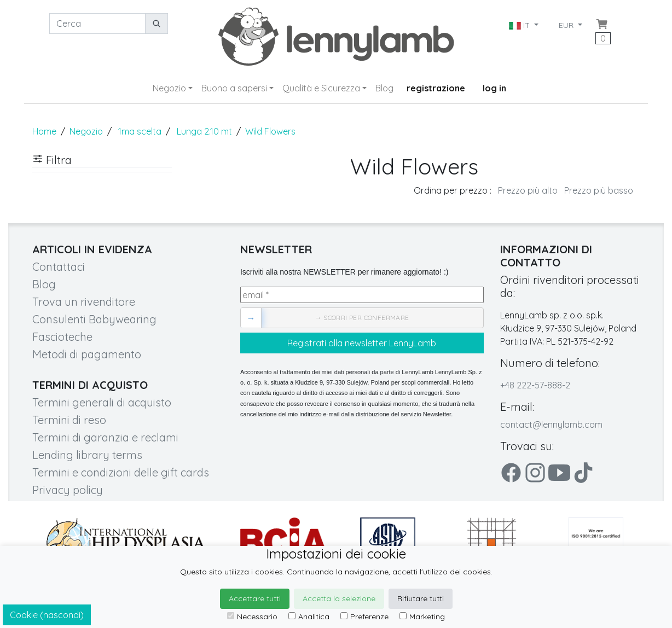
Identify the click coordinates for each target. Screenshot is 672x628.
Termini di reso (69, 420)
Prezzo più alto (528, 190)
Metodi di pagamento (87, 354)
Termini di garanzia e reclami (105, 437)
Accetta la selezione (339, 598)
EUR (567, 25)
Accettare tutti (255, 598)
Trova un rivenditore (84, 302)
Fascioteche (62, 337)
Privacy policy (68, 490)
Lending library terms (87, 455)
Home (44, 131)
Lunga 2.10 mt (204, 131)
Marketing (422, 617)
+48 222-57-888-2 (535, 385)
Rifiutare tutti (421, 598)
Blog (384, 88)
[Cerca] (97, 24)
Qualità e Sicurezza (321, 88)
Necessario (252, 617)
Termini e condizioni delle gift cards (121, 472)
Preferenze (364, 617)
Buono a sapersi (234, 88)
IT (520, 25)
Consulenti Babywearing (94, 319)
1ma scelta (140, 131)
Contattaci (59, 267)
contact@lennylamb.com (551, 425)
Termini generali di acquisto (102, 402)
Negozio (169, 88)
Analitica (309, 617)
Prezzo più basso (599, 190)
